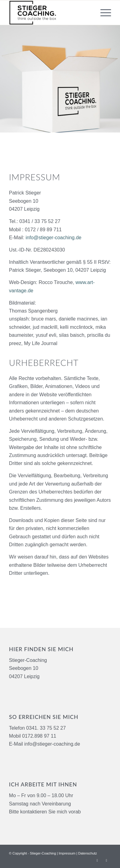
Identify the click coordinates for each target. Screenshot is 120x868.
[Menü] (103, 13)
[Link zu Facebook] (97, 860)
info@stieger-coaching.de (54, 238)
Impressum (67, 853)
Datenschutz (88, 853)
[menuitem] (103, 13)
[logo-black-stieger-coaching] (50, 13)
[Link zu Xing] (106, 860)
